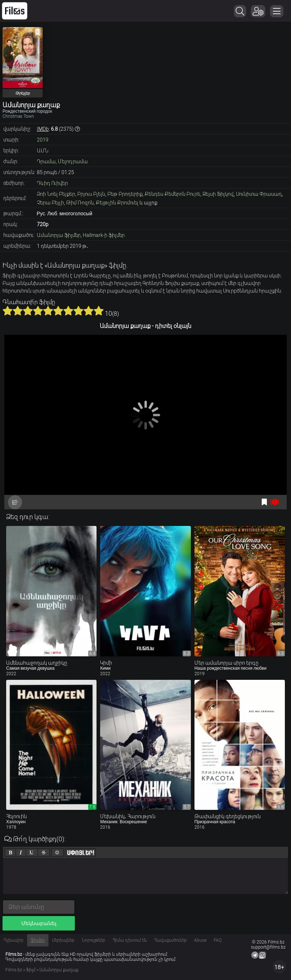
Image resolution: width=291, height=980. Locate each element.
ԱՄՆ (43, 151)
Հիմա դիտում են (130, 940)
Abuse (200, 940)
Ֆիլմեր (38, 940)
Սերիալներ (63, 940)
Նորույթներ (93, 940)
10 (99, 311)
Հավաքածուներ (170, 940)
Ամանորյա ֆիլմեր (59, 235)
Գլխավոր (14, 940)
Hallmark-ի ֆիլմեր (104, 235)
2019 (43, 140)
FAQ (218, 940)
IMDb (43, 129)
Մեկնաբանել (39, 923)
